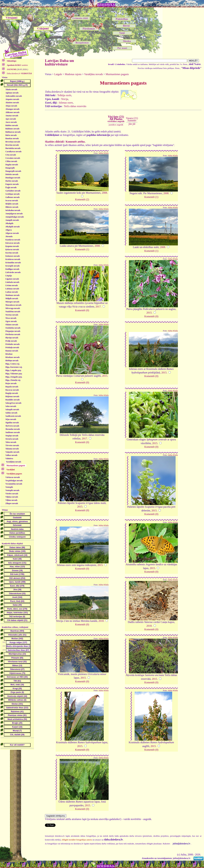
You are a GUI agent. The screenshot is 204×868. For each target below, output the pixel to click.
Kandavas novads (13, 240)
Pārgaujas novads (13, 331)
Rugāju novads (12, 393)
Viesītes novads (12, 494)
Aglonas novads (12, 93)
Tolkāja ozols (64, 95)
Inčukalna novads (13, 210)
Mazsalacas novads (13, 305)
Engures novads (12, 184)
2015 (149, 313)
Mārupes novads (12, 302)
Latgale (58, 74)
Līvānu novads (12, 285)
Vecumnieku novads (14, 484)
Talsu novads (11, 442)
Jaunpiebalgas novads (15, 217)
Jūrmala (9, 236)
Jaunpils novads (12, 220)
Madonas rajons (73, 74)
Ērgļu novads (11, 187)
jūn (130, 124)
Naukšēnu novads (13, 312)
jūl (134, 124)
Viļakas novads (12, 497)
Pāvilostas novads (13, 334)
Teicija (65, 99)
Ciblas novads (11, 161)
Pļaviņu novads (12, 338)
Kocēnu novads (12, 253)
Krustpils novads (12, 266)
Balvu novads (11, 135)
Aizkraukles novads (14, 96)
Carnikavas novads (13, 152)
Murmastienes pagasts (117, 74)
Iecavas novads (12, 201)
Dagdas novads (12, 165)
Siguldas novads (12, 423)
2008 (105, 193)
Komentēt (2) (82, 199)
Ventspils (9, 487)
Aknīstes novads (12, 103)
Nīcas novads (11, 318)
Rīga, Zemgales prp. (14, 377)
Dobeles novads (12, 174)
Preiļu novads (11, 341)
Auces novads (11, 122)
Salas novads (11, 406)
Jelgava (9, 230)
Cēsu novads (11, 155)
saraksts (17, 65)
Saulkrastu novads (13, 416)
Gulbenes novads (12, 197)
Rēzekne (9, 354)
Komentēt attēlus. (76, 142)
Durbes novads (12, 181)
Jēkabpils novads (13, 227)
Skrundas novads (13, 429)
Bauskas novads (12, 138)
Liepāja (9, 276)
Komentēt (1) (151, 197)
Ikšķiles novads (12, 204)
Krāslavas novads (13, 259)
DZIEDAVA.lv (106, 5)
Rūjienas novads (12, 396)
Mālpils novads (12, 298)
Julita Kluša (104, 153)
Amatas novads (12, 116)
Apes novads (11, 119)
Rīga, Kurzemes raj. (14, 367)
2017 (98, 307)
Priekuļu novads (12, 347)
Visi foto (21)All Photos (116, 119)
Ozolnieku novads (13, 328)
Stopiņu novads (12, 436)
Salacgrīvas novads (13, 403)
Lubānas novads (12, 289)
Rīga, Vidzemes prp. (14, 374)
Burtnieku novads (13, 148)
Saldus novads (11, 413)
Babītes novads (12, 125)
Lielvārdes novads (13, 272)
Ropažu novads (12, 387)
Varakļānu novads (13, 462)
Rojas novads (11, 383)
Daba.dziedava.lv (19, 73)
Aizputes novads (12, 99)
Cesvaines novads (13, 158)
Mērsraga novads (13, 308)
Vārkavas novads (13, 477)
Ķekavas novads (12, 249)
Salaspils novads (12, 410)
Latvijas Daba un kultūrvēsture (59, 62)
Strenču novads (12, 439)
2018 (101, 621)
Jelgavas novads (12, 233)
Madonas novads (12, 295)
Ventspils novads (12, 490)
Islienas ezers (66, 103)
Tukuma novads (12, 449)
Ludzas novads (12, 292)
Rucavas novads (12, 390)
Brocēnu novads (12, 145)
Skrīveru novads (12, 426)
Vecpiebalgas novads (14, 481)
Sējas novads (11, 419)
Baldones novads (12, 129)
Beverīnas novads (13, 142)
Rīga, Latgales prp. (13, 370)
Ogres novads (11, 321)
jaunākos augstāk (116, 125)
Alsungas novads (12, 109)
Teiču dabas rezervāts (75, 106)
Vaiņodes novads (12, 452)
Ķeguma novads (12, 246)
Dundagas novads (13, 178)
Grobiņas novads (12, 194)
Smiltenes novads (13, 432)
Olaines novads (12, 325)
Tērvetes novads (12, 445)
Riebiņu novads (12, 361)
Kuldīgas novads (12, 269)
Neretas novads (12, 315)
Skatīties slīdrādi (54, 142)
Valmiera (9, 458)
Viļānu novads (11, 500)
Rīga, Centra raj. (12, 364)
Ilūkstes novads (12, 207)
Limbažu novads (12, 282)
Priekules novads (12, 344)
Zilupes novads (12, 503)
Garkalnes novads (13, 191)
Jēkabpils (9, 223)
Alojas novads (11, 106)
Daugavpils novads (13, 171)
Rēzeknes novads (12, 357)
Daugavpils (10, 168)
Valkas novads (11, 455)
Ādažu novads (11, 89)
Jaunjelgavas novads (14, 214)
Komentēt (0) (82, 310)
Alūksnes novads (12, 112)
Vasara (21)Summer (132, 119)
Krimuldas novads (13, 263)
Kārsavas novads (12, 243)
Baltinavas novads (13, 132)
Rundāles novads (12, 400)
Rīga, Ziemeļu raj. (13, 380)
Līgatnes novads (12, 279)
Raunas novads (12, 351)
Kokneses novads (13, 256)
